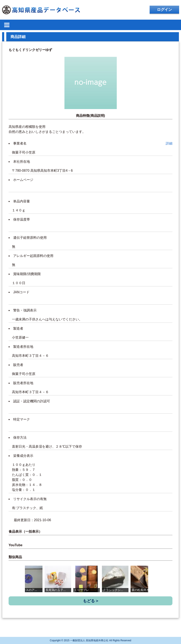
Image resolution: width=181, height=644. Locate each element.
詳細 (169, 143)
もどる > (91, 601)
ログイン (164, 10)
